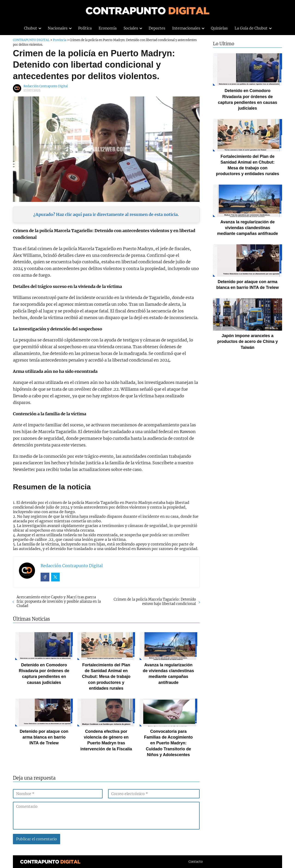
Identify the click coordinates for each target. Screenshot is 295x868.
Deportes (157, 28)
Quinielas (219, 28)
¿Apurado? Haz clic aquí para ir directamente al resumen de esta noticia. (106, 214)
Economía (108, 28)
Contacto (196, 862)
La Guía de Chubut (251, 28)
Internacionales (186, 28)
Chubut (31, 28)
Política (85, 28)
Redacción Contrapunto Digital (46, 86)
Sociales (131, 28)
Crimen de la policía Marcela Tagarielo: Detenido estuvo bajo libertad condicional (155, 602)
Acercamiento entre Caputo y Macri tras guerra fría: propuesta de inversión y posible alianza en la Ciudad (59, 601)
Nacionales (58, 28)
